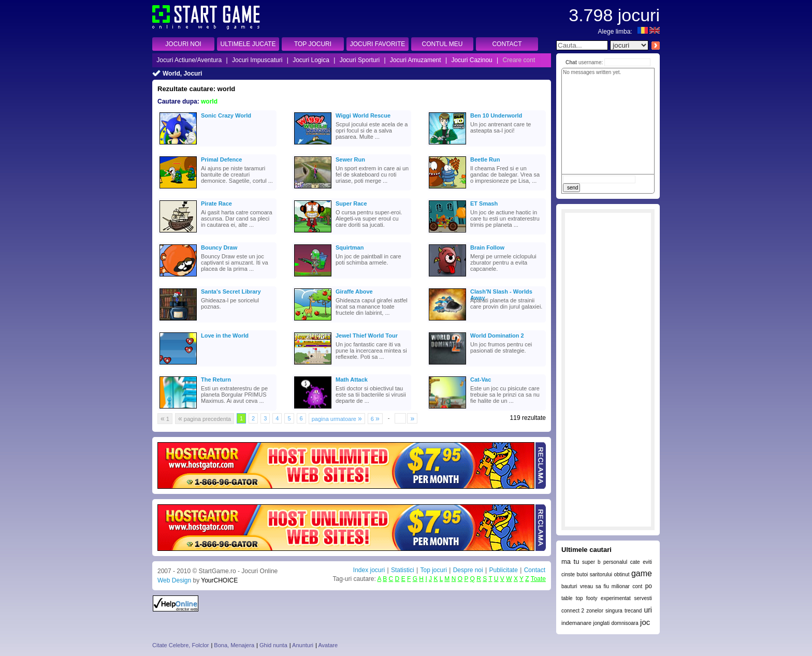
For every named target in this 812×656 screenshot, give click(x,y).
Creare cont (519, 60)
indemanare (576, 623)
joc (645, 622)
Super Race (351, 203)
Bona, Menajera (234, 645)
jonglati (601, 623)
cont (637, 586)
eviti (647, 562)
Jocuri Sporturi (360, 60)
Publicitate (503, 570)
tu (577, 562)
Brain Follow (487, 247)
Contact (535, 570)
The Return (216, 380)
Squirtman (350, 247)
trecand (633, 611)
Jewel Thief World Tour (367, 336)
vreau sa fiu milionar (605, 586)
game (642, 573)
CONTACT (507, 44)
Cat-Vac (481, 380)
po (649, 586)
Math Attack (352, 380)
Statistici (403, 570)
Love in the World (225, 336)
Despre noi (468, 570)
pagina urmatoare (337, 418)
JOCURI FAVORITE (378, 44)
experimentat (616, 598)
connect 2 (573, 611)
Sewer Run (350, 159)
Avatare (328, 645)
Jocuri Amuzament (416, 60)
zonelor (595, 611)
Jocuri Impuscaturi (257, 60)
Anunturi (303, 645)
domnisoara (625, 623)
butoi (583, 574)
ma (566, 562)
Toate (538, 579)
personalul (615, 562)
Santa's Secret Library (231, 291)
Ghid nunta (273, 645)
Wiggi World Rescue (363, 115)
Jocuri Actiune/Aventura (189, 60)
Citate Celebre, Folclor (180, 645)
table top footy (579, 598)
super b (591, 562)
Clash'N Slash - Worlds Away (501, 293)
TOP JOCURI (313, 44)
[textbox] (582, 45)
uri (648, 610)
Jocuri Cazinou (472, 60)
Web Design (174, 580)
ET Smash (484, 203)
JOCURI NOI (183, 44)
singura (614, 611)
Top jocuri (433, 570)
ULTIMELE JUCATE (248, 44)
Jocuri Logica (311, 60)
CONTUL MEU (443, 44)
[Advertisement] (608, 370)
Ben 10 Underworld (496, 115)
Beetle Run (485, 159)
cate (635, 562)
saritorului (601, 574)
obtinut (621, 574)
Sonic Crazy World (226, 115)
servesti (643, 598)
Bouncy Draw (219, 247)
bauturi (569, 586)
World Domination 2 (497, 336)
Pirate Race (216, 203)
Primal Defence (221, 159)
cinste (568, 574)
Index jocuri (369, 570)
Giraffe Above (354, 291)
